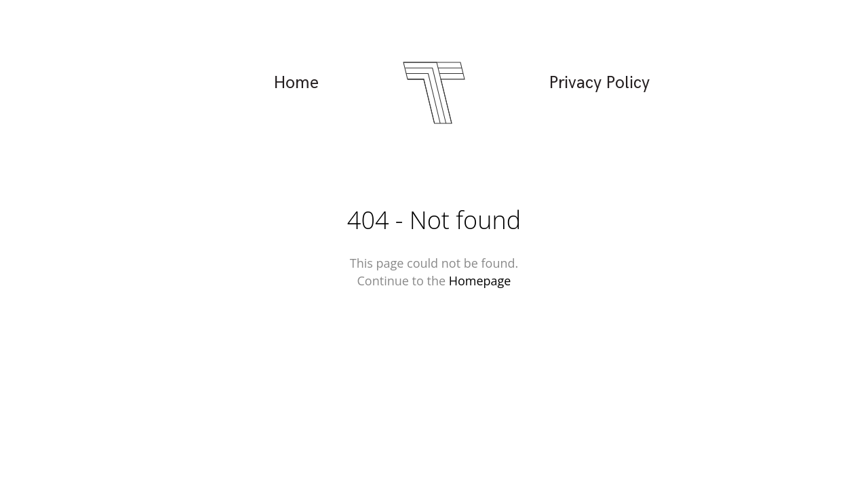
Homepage (480, 281)
